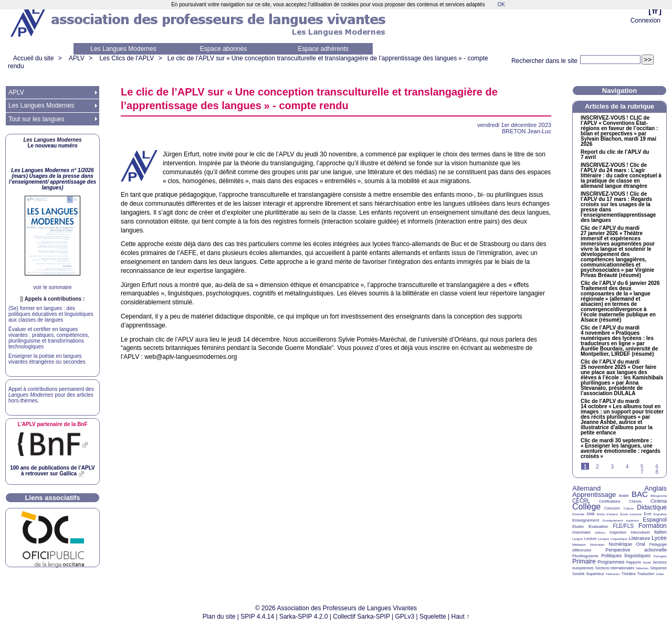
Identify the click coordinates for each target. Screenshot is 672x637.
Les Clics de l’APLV (127, 58)
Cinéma (659, 501)
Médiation (579, 545)
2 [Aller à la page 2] (597, 467)
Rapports (634, 562)
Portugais (660, 556)
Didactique (652, 507)
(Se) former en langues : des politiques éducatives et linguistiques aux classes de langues (51, 314)
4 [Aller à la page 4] (627, 467)
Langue (577, 539)
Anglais (655, 488)
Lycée (659, 538)
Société (578, 574)
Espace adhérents (323, 49)
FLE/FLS (623, 526)
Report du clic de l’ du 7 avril (615, 155)
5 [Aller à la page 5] (642, 467)
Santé (647, 562)
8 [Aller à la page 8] (657, 472)
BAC (640, 494)
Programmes (611, 562)
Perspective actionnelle (636, 550)
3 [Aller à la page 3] (612, 467)
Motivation (597, 545)
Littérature (640, 538)
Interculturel (640, 532)
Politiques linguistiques (626, 556)
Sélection (642, 568)
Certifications (610, 501)
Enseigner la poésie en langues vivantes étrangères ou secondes (47, 359)
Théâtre (628, 574)
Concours (612, 508)
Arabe (624, 496)
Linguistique (619, 539)
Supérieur (595, 574)
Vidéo (660, 574)
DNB (591, 514)
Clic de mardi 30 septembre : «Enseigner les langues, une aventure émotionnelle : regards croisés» (621, 449)
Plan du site (219, 617)
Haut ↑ (461, 617)
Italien (660, 532)
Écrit (647, 514)
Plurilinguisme (585, 556)
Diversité (578, 514)
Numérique (620, 544)
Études (578, 527)
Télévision (613, 574)
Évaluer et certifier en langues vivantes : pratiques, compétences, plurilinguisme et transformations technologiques (49, 338)
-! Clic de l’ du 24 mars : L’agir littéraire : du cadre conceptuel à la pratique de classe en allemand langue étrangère (621, 176)
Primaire (584, 561)
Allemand (586, 488)
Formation (653, 526)
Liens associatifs (53, 498)
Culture (628, 508)
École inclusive (631, 514)
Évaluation (598, 527)
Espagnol (655, 519)
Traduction (646, 574)
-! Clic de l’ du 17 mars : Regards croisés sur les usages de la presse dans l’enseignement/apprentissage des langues (618, 207)
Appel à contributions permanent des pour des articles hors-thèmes (51, 395)
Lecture (590, 539)
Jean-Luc (527, 131)
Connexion (645, 20)
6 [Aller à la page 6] (657, 467)
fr (655, 11)
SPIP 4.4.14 (257, 617)
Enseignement (586, 520)
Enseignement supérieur (621, 521)
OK (501, 4)
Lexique (603, 539)
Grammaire (581, 532)
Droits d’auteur (607, 514)
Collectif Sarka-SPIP (361, 617)
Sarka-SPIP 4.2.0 (304, 617)
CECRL (581, 501)
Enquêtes (660, 514)
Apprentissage (594, 495)
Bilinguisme (659, 496)
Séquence (658, 568)
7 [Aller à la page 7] (642, 472)
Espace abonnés (223, 49)
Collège (586, 507)
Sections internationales (615, 568)
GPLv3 (405, 617)
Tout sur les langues (36, 119)
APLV (77, 58)
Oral (641, 544)
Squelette (433, 617)
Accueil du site (33, 58)
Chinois (636, 501)
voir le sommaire (52, 287)
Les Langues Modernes (123, 49)
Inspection (618, 532)
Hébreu (600, 533)
